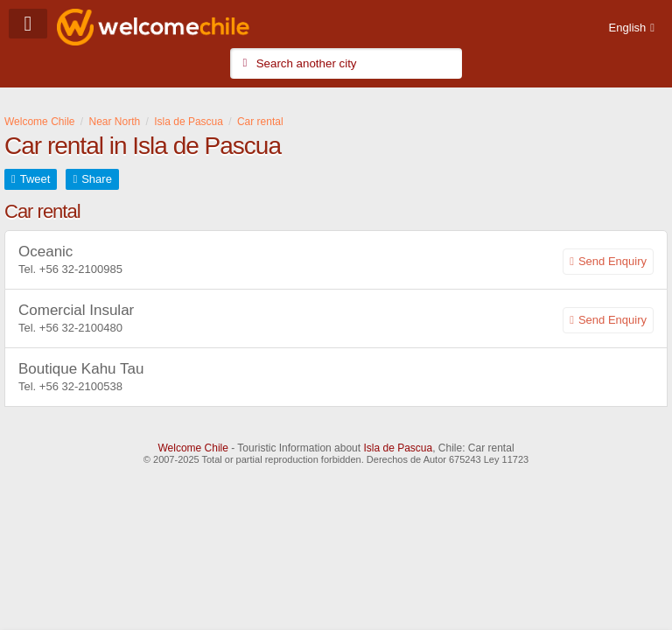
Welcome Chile (192, 448)
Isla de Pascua (398, 448)
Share (97, 179)
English (628, 28)
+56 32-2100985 (81, 269)
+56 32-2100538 (81, 386)
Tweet (35, 179)
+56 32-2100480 (81, 328)
